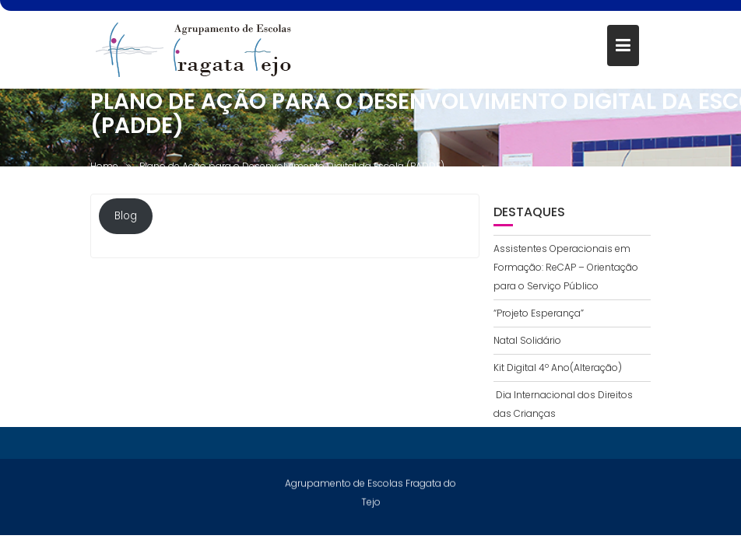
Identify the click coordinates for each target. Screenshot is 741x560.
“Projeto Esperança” (539, 313)
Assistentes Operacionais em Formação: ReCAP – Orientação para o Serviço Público (566, 267)
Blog (126, 217)
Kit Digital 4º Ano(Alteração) (558, 367)
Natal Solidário (527, 340)
